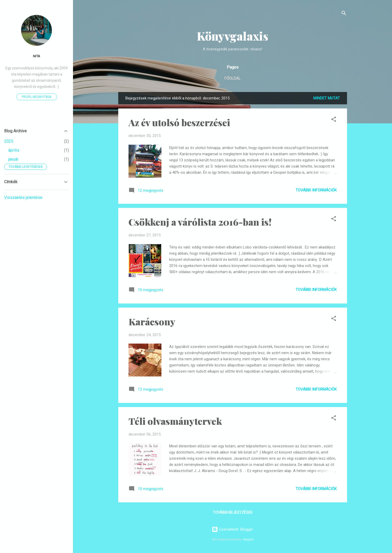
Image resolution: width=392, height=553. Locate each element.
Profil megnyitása (37, 97)
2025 (9, 141)
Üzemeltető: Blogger (233, 529)
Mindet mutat (327, 98)
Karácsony (152, 321)
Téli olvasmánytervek (175, 421)
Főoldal (233, 78)
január (13, 159)
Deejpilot (248, 540)
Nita (37, 56)
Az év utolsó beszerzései (179, 122)
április (14, 150)
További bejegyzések (233, 512)
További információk (316, 190)
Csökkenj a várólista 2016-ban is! (200, 222)
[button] (334, 120)
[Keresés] (344, 14)
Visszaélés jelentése (23, 197)
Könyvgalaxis (233, 36)
